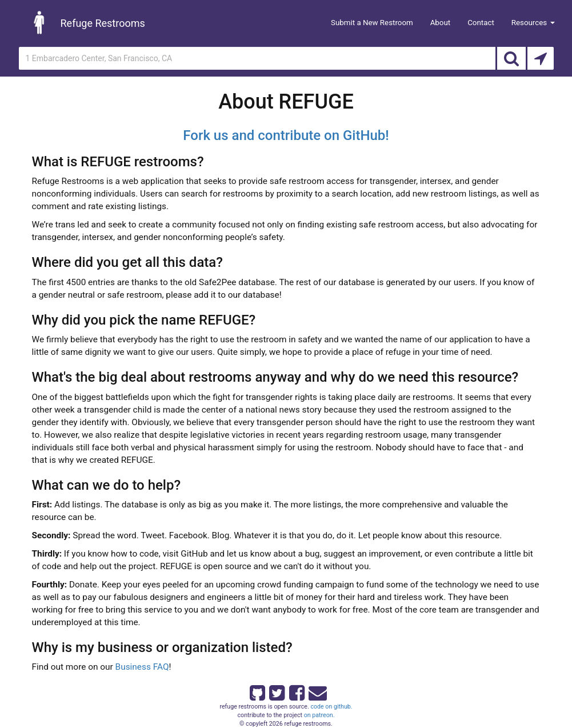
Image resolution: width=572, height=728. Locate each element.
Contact (481, 23)
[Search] (511, 58)
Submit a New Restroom (372, 23)
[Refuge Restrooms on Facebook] (296, 691)
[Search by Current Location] (541, 58)
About (441, 23)
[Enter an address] (257, 58)
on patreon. (319, 715)
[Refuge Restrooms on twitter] (276, 691)
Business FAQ (142, 667)
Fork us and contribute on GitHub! (286, 135)
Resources (533, 23)
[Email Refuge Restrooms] (315, 691)
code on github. (331, 707)
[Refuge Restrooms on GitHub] (257, 691)
